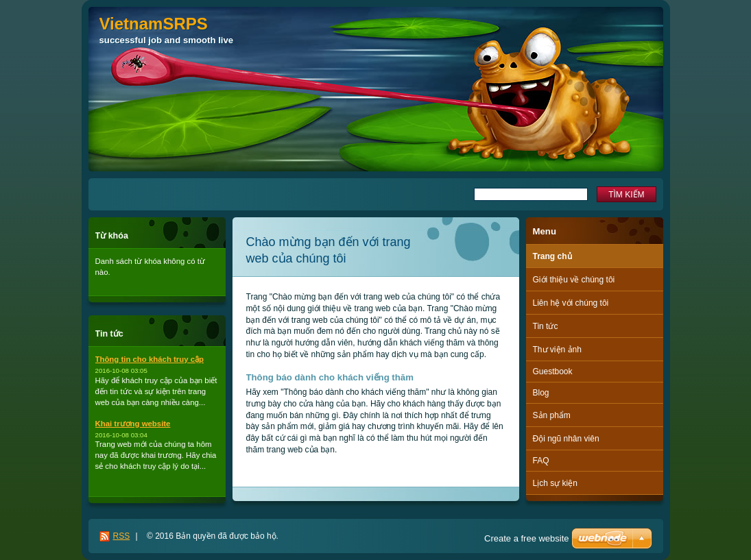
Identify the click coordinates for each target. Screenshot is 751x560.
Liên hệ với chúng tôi (571, 303)
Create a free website (527, 538)
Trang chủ (552, 256)
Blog (541, 393)
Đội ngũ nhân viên (566, 439)
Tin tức (546, 326)
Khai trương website (133, 424)
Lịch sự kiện (555, 483)
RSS (122, 536)
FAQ (541, 461)
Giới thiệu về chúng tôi (574, 280)
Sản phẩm (552, 415)
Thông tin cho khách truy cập (150, 359)
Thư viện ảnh (557, 350)
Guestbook (553, 372)
